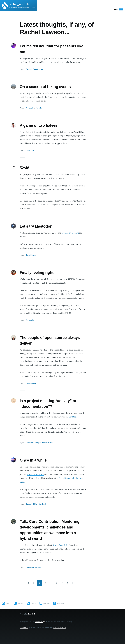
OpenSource (38, 69)
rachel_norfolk (19, 4)
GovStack (73, 417)
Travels (39, 108)
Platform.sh (40, 622)
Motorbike (30, 108)
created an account (70, 233)
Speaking (30, 567)
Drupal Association (35, 474)
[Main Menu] (118, 9)
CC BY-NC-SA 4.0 (60, 628)
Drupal (29, 69)
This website (24, 628)
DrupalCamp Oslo (60, 545)
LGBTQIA (30, 150)
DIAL (35, 504)
